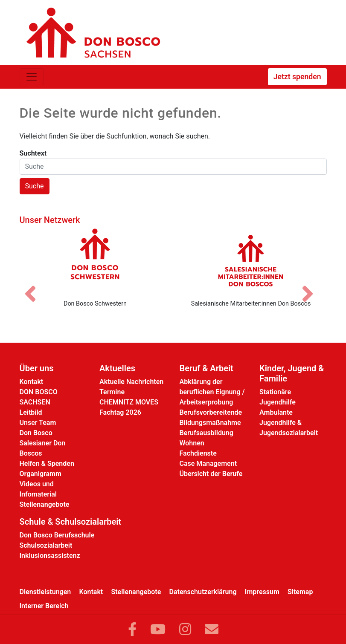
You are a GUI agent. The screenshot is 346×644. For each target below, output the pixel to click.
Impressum (262, 592)
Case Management (208, 464)
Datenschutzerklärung (203, 592)
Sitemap (300, 592)
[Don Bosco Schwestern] (95, 260)
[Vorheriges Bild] (35, 286)
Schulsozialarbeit (46, 545)
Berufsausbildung (206, 433)
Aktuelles (117, 368)
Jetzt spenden (297, 77)
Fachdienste (198, 453)
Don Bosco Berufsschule (57, 535)
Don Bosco (36, 433)
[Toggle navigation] (32, 77)
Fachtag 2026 (120, 412)
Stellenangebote (45, 504)
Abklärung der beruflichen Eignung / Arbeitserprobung (212, 392)
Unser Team (38, 423)
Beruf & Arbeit (206, 368)
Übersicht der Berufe (211, 474)
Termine (112, 392)
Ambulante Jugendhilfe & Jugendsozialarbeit (289, 423)
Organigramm (41, 474)
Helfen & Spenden (47, 464)
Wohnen (192, 443)
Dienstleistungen (45, 592)
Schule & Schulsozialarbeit (71, 522)
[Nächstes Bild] (312, 286)
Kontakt (32, 382)
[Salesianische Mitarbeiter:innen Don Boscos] (251, 260)
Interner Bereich (44, 606)
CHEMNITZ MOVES (129, 402)
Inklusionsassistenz (50, 556)
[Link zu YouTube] (158, 630)
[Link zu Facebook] (132, 630)
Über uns (37, 368)
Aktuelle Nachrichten (131, 382)
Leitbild (31, 412)
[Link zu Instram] (185, 630)
